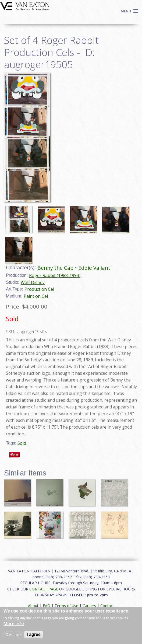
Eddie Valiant (94, 268)
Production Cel (39, 289)
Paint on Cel (36, 296)
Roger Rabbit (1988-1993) (55, 275)
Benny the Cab (55, 268)
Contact (107, 606)
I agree (34, 634)
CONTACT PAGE (44, 589)
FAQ (47, 606)
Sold (22, 443)
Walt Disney (33, 282)
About (33, 606)
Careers (89, 606)
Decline (13, 635)
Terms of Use (66, 606)
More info (14, 624)
